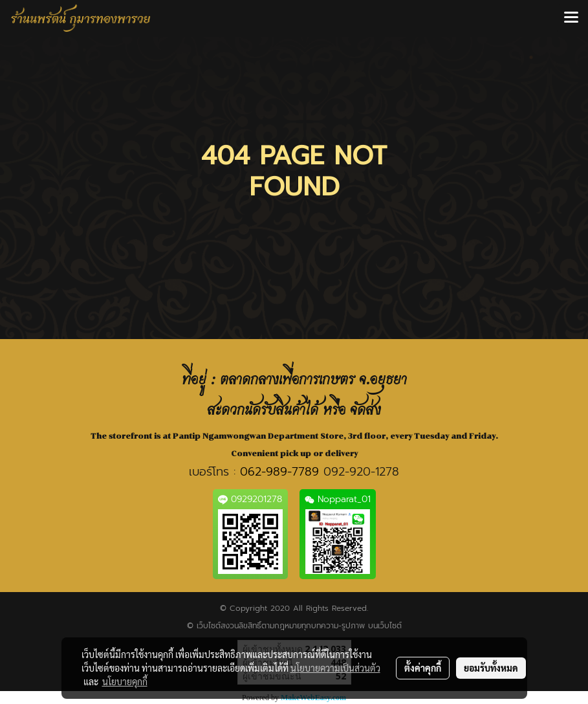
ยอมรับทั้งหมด (491, 668)
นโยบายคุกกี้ (125, 681)
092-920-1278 (361, 472)
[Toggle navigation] (571, 18)
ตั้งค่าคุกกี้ (423, 668)
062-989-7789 (279, 472)
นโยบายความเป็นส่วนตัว (335, 668)
